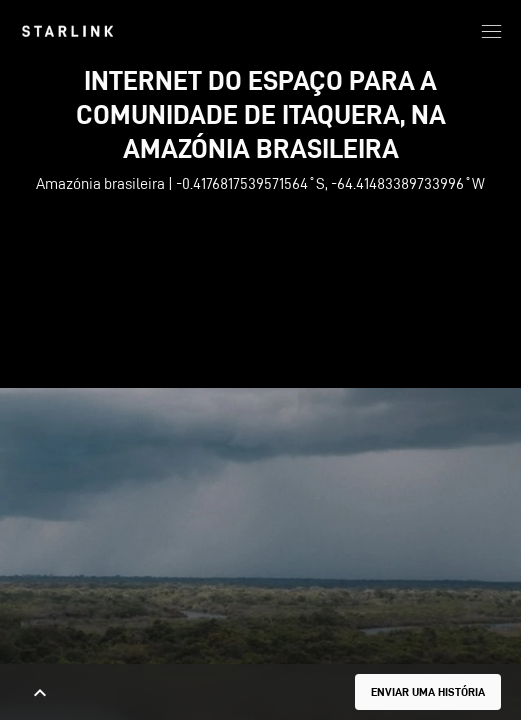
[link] (67, 31)
